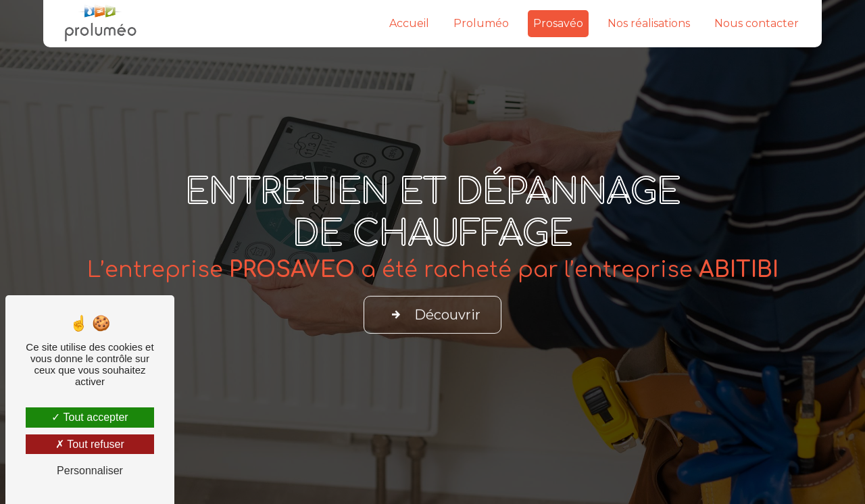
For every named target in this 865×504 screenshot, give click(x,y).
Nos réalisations (649, 23)
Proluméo (481, 23)
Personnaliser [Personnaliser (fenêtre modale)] (90, 471)
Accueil (409, 23)
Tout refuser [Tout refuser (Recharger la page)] (90, 444)
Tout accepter (90, 417)
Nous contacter (757, 23)
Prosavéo (558, 23)
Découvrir (432, 311)
